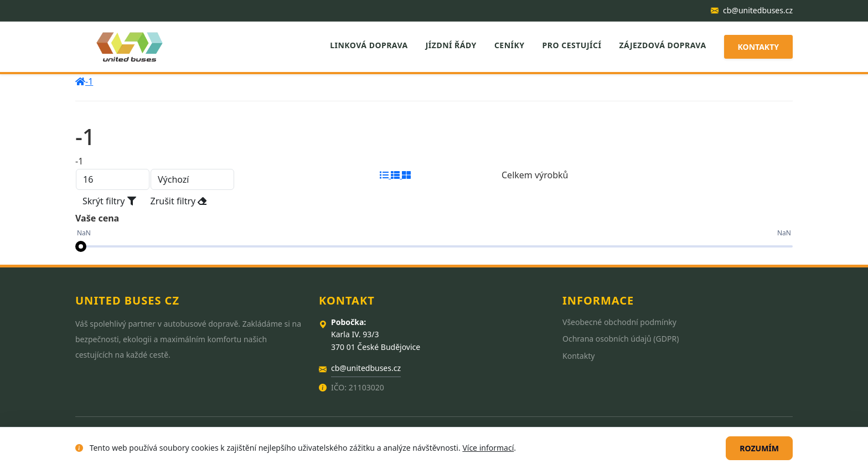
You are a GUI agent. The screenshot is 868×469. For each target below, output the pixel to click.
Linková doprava (369, 45)
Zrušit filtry (179, 201)
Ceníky (510, 45)
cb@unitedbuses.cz (752, 10)
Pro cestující (572, 45)
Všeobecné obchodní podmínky (619, 322)
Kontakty (758, 47)
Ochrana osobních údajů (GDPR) (621, 339)
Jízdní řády (451, 45)
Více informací (488, 448)
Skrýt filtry (109, 201)
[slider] (81, 246)
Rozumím (759, 448)
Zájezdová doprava (662, 45)
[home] (80, 81)
